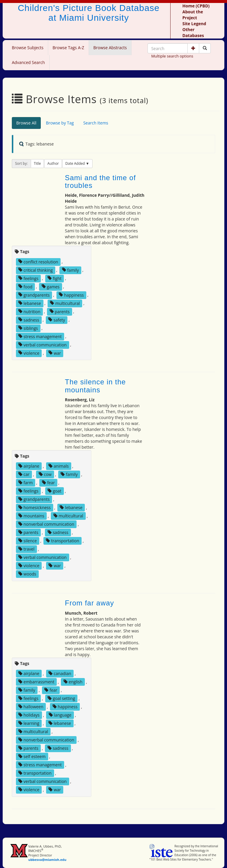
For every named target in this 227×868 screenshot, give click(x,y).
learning (29, 723)
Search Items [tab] (96, 123)
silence (27, 541)
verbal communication (43, 345)
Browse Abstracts (110, 48)
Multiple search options (172, 56)
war (55, 353)
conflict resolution (38, 262)
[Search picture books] (205, 48)
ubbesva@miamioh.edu (47, 860)
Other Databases (193, 32)
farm (26, 483)
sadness (29, 320)
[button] (193, 48)
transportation (62, 541)
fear (48, 483)
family (70, 270)
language (60, 715)
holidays (29, 715)
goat (54, 491)
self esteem (32, 756)
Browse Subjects (28, 48)
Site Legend (194, 24)
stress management (40, 336)
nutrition (29, 311)
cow (45, 474)
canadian (60, 673)
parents (60, 311)
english (73, 682)
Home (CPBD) (196, 6)
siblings (28, 328)
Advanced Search (28, 62)
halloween (31, 707)
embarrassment (36, 682)
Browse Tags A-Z (68, 48)
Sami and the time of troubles (100, 182)
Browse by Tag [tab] (60, 123)
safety (57, 320)
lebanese (30, 303)
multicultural (65, 303)
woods (27, 574)
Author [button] (53, 163)
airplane (29, 466)
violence (29, 353)
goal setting (61, 698)
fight (55, 278)
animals (59, 466)
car (24, 474)
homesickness (35, 507)
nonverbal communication (46, 524)
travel (26, 549)
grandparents (34, 295)
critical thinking (36, 270)
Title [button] (38, 163)
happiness (71, 295)
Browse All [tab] (26, 123)
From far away (90, 603)
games (51, 286)
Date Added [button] (76, 163)
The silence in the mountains (95, 386)
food (25, 286)
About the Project (193, 15)
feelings (28, 278)
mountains (31, 516)
